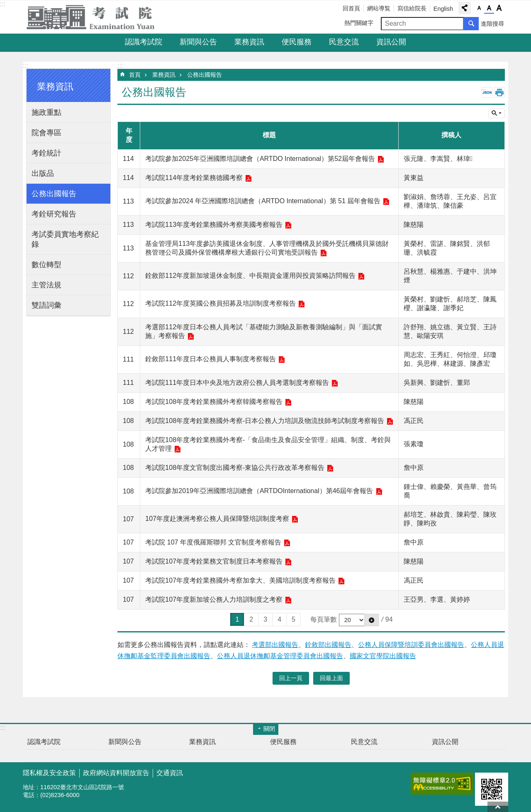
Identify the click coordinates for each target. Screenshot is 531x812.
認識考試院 (144, 42)
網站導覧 (379, 8)
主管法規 (46, 285)
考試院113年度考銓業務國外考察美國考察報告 (214, 225)
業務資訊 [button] (55, 86)
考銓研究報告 (54, 214)
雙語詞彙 (46, 305)
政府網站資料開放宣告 (116, 773)
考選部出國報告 (275, 645)
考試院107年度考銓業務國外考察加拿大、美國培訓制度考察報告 (240, 580)
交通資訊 (170, 773)
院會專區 (46, 133)
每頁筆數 (324, 619)
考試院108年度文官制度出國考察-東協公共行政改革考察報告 (235, 468)
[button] (371, 620)
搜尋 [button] (471, 24)
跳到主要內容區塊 (4, 4)
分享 (465, 8)
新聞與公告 (198, 42)
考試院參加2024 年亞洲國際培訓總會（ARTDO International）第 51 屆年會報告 (263, 201)
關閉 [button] (269, 729)
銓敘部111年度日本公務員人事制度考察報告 (211, 359)
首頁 (135, 75)
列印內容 (499, 92)
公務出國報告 (54, 194)
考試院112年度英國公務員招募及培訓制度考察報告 (220, 303)
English (443, 9)
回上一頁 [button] (291, 678)
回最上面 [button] (331, 678)
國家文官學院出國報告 (383, 656)
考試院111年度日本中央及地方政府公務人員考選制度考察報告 (237, 383)
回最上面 (498, 807)
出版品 (43, 173)
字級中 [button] (489, 8)
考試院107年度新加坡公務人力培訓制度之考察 (214, 599)
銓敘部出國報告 (328, 645)
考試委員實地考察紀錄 (65, 239)
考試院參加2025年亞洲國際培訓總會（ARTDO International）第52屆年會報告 (260, 159)
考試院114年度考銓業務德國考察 (194, 178)
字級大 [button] (499, 8)
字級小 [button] (479, 8)
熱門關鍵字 (359, 23)
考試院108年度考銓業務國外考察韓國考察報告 (214, 402)
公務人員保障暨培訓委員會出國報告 (411, 645)
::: (3, 4)
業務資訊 (249, 42)
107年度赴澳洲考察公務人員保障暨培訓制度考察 (217, 519)
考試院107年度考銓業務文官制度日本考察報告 (214, 561)
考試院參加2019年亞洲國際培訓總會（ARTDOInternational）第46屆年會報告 (259, 491)
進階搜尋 (492, 24)
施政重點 (46, 112)
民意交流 (344, 42)
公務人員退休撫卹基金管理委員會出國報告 (280, 656)
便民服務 (297, 42)
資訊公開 (391, 42)
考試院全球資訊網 (95, 17)
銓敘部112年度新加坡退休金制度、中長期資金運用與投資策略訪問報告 (250, 276)
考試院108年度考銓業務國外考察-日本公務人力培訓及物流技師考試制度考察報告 (265, 421)
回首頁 (351, 8)
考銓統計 (46, 153)
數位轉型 (46, 265)
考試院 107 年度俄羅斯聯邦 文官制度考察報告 (213, 542)
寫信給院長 (412, 8)
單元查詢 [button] (497, 113)
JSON (487, 92)
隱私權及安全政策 (49, 773)
